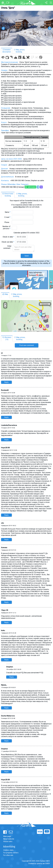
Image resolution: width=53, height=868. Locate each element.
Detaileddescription (7, 51)
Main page (7, 836)
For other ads (8, 855)
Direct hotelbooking (8, 195)
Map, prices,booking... (19, 51)
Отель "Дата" (8, 8)
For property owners (11, 853)
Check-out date (8, 242)
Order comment (7, 247)
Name (8, 212)
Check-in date (8, 237)
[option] (26, 28)
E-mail (7, 217)
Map (5, 294)
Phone (7, 222)
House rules (8, 841)
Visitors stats (8, 850)
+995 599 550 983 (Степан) (13, 187)
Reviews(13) (7, 338)
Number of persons (6, 227)
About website (9, 839)
